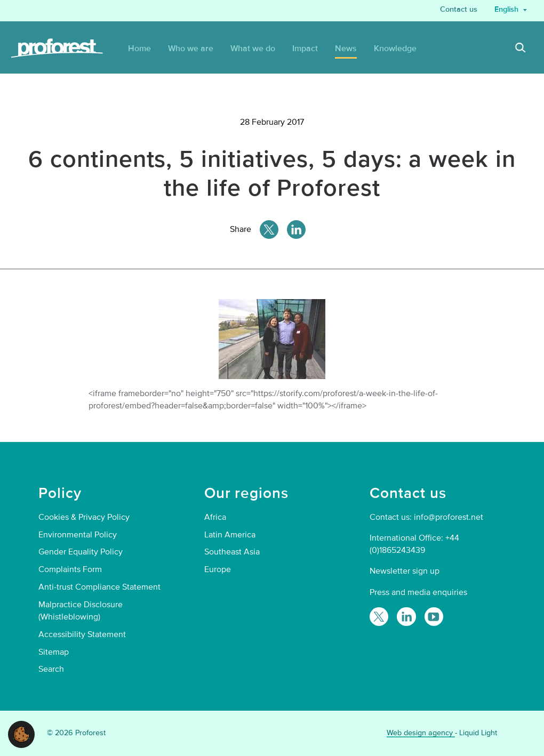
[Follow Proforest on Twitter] (379, 617)
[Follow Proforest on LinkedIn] (406, 617)
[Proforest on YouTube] (434, 617)
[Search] (521, 49)
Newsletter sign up (405, 571)
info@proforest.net (449, 517)
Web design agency (421, 733)
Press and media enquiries (418, 592)
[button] (21, 734)
